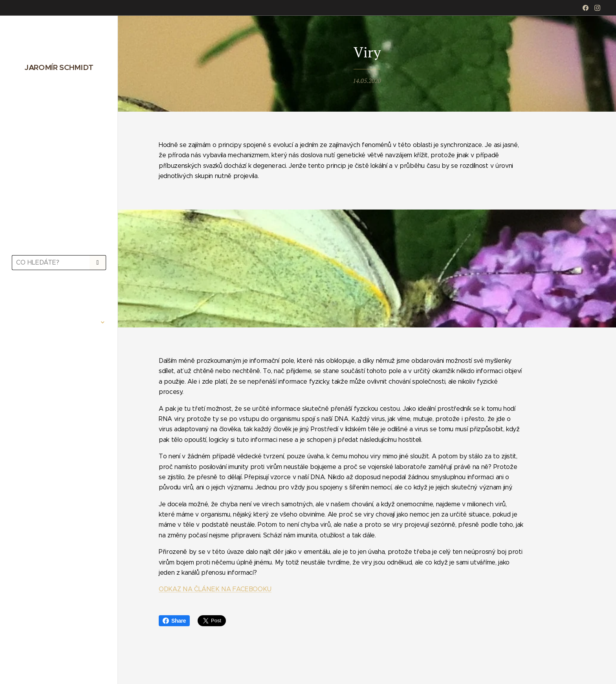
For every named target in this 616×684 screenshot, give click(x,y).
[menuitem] (59, 299)
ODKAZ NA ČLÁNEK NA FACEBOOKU (215, 589)
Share (174, 621)
